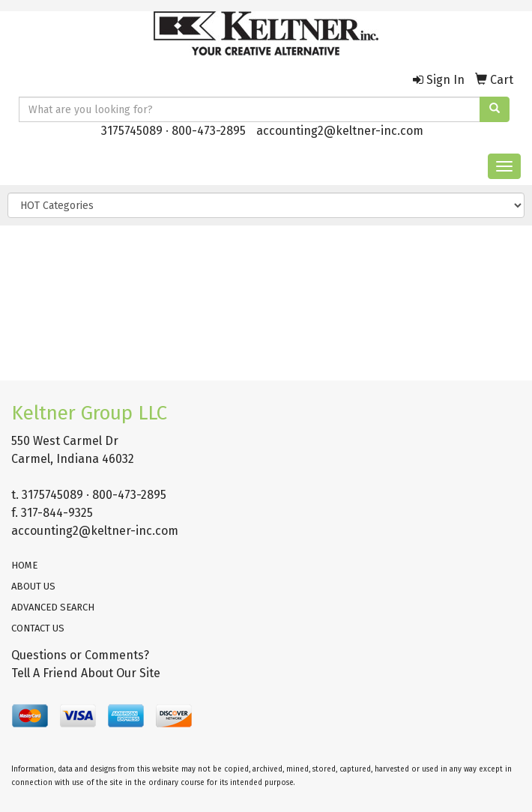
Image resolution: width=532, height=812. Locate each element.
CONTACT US (38, 628)
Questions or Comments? (80, 655)
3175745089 (132, 131)
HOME (24, 565)
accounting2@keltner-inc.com (340, 131)
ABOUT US (33, 586)
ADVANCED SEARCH (53, 607)
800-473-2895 (209, 131)
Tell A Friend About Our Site (86, 673)
